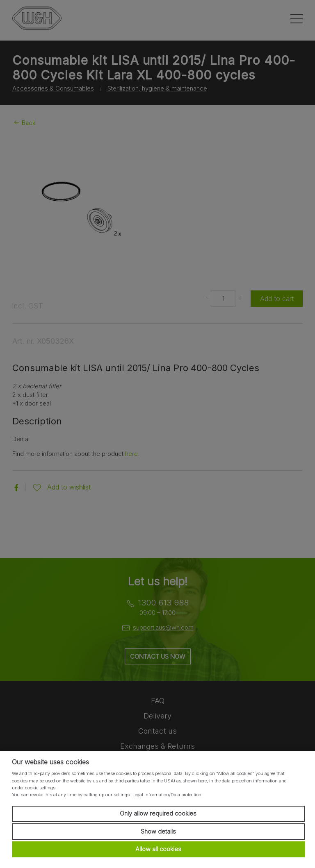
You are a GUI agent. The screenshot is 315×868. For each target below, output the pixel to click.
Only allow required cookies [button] (158, 813)
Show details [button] (158, 831)
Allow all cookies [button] (158, 849)
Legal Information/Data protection (167, 795)
